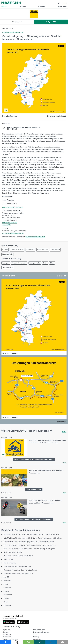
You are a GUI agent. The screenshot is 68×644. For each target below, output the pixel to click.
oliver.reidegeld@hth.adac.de (13, 207)
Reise (45, 263)
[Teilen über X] (17, 642)
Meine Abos (62, 6)
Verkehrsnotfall (8, 267)
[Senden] (62, 642)
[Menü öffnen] (65, 3)
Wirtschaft (7, 581)
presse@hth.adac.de (10, 223)
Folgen (51, 22)
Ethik (52, 263)
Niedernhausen (43, 250)
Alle (64, 432)
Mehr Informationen (34, 489)
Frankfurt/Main (7, 254)
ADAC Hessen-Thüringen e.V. (13, 32)
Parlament (7, 605)
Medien (6, 591)
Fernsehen (7, 588)
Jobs (35, 634)
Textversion (7, 634)
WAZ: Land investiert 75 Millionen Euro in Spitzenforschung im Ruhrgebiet (29, 549)
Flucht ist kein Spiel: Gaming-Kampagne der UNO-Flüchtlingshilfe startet (29, 542)
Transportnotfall (35, 263)
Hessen (5, 250)
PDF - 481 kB (24, 128)
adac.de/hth (7, 225)
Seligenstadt (55, 250)
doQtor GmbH (8, 559)
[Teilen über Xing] (40, 642)
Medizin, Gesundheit (19, 263)
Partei (6, 602)
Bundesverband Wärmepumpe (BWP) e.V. (18, 574)
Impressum (7, 630)
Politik (6, 584)
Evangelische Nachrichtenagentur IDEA (17, 566)
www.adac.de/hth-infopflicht (35, 237)
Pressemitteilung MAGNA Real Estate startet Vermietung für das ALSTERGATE (31, 535)
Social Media (38, 639)
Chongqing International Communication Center (20, 570)
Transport (6, 263)
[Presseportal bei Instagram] (19, 626)
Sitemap (36, 637)
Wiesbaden (30, 250)
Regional (42, 6)
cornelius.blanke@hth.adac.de (13, 233)
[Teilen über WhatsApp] (28, 642)
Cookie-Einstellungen (10, 639)
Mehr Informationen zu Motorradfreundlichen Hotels (34, 459)
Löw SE (6, 577)
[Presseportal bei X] (16, 627)
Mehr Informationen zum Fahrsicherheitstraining (34, 519)
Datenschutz (7, 637)
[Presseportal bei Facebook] (13, 627)
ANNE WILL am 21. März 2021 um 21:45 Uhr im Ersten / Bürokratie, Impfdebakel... (33, 538)
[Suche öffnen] (59, 3)
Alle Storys (17, 22)
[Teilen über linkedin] (51, 642)
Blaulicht (22, 6)
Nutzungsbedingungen (41, 632)
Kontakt (5, 632)
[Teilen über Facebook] (6, 642)
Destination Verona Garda (13, 552)
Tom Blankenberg (10, 563)
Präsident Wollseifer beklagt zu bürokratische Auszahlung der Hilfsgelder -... (30, 545)
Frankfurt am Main (17, 250)
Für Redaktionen (39, 630)
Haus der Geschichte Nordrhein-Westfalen (18, 556)
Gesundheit (8, 595)
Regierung (7, 598)
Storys (4, 6)
